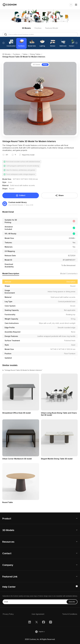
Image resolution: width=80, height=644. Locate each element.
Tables (25, 54)
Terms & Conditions (70, 614)
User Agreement (38, 614)
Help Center (9, 587)
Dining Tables (35, 54)
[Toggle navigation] (76, 5)
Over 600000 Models (16, 205)
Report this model (28, 155)
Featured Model (52, 28)
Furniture (16, 54)
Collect (21, 195)
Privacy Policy (8, 614)
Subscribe (72, 602)
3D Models (26, 28)
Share (59, 195)
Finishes (38, 28)
